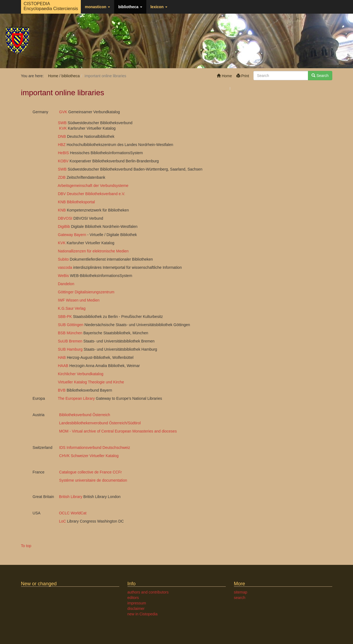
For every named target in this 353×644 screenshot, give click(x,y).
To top (26, 546)
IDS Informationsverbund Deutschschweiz (95, 448)
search (240, 598)
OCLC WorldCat (69, 513)
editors (133, 598)
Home (224, 76)
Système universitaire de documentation (93, 480)
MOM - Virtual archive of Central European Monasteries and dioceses (118, 431)
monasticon (97, 7)
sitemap (241, 592)
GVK (62, 112)
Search (320, 76)
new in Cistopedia (143, 614)
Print (243, 76)
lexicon (159, 7)
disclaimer (136, 609)
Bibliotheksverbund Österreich (85, 415)
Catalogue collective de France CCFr (91, 472)
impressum (137, 603)
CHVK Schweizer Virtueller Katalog (89, 456)
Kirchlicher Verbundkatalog (81, 374)
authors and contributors (148, 592)
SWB (59, 123)
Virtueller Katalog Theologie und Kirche (91, 382)
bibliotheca (130, 7)
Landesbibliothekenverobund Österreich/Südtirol (100, 423)
